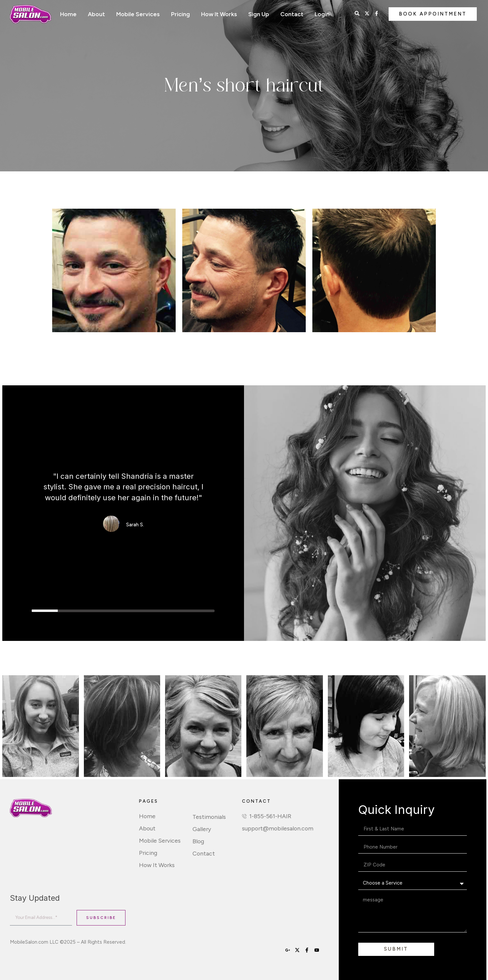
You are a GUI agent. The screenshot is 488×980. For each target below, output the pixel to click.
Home (68, 14)
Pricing (180, 14)
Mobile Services (138, 14)
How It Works (219, 14)
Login (322, 14)
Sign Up (259, 14)
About (96, 14)
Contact (292, 14)
